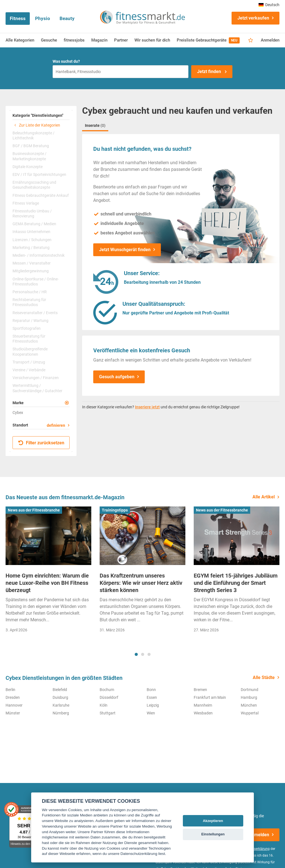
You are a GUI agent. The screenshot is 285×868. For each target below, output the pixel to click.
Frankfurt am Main (210, 697)
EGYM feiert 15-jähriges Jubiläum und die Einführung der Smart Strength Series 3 (236, 583)
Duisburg (60, 697)
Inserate (95, 125)
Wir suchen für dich (152, 40)
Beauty (67, 18)
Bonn (151, 690)
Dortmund (250, 690)
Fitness (18, 18)
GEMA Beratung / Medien (34, 224)
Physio (43, 18)
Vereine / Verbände (29, 370)
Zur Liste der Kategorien (36, 125)
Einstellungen (213, 834)
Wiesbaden (203, 713)
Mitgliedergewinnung (31, 271)
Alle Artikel (264, 497)
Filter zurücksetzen (41, 443)
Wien (151, 713)
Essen (152, 697)
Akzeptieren (213, 821)
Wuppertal (250, 713)
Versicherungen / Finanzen (36, 378)
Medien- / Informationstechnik (39, 255)
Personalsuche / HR (30, 292)
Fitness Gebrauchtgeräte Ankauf (41, 195)
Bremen (200, 690)
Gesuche (49, 40)
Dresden (13, 697)
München (249, 705)
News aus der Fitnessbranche (34, 510)
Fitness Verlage (26, 203)
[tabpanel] (48, 571)
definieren (56, 425)
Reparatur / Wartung (30, 321)
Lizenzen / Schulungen (32, 240)
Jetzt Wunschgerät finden (125, 250)
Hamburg (249, 697)
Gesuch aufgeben (117, 377)
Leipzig (153, 705)
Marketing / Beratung (31, 248)
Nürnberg (61, 713)
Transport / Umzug (29, 362)
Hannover (14, 705)
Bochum (107, 690)
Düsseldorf (109, 697)
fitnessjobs (74, 40)
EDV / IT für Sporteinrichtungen (39, 174)
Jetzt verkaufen (253, 18)
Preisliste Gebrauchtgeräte (208, 40)
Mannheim (203, 705)
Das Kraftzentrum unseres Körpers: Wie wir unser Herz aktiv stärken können (141, 583)
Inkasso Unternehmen (31, 232)
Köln (104, 705)
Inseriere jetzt (147, 407)
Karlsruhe (61, 705)
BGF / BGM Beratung (31, 146)
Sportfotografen (27, 328)
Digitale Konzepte (28, 167)
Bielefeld (60, 690)
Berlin (10, 690)
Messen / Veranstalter (32, 263)
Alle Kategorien (20, 40)
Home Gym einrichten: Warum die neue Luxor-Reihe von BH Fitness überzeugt (47, 583)
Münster (13, 713)
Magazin (99, 40)
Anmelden (270, 40)
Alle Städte (264, 677)
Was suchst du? (66, 61)
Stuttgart (108, 713)
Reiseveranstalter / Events (35, 313)
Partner (121, 40)
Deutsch (269, 5)
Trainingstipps (115, 510)
